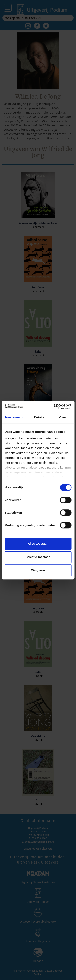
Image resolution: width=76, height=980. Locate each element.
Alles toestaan (38, 544)
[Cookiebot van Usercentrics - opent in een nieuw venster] (54, 406)
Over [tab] (63, 417)
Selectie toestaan (38, 557)
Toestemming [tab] (15, 417)
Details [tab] (39, 417)
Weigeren (38, 570)
